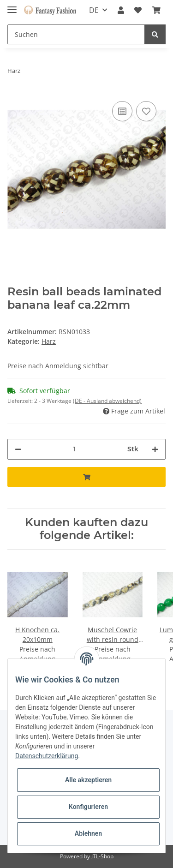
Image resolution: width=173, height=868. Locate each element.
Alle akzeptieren (88, 780)
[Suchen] (76, 34)
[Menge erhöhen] (155, 449)
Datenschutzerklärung (47, 756)
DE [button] (94, 10)
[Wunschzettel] (138, 10)
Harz (49, 341)
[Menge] (74, 449)
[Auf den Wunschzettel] (146, 111)
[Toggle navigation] (12, 6)
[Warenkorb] (156, 10)
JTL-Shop (102, 856)
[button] (121, 10)
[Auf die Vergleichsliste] (122, 111)
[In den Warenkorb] (86, 477)
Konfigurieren (88, 807)
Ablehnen (88, 833)
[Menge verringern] (18, 449)
